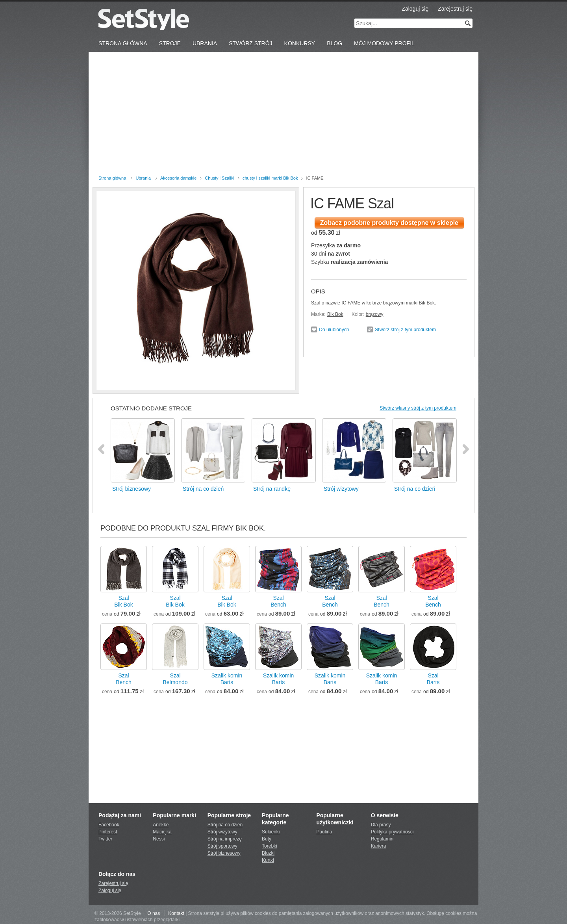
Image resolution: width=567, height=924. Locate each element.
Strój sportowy (222, 846)
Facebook (109, 825)
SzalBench (278, 601)
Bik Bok (335, 314)
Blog (334, 43)
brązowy (375, 314)
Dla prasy (381, 825)
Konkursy (300, 43)
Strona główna (112, 178)
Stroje (170, 43)
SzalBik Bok (123, 601)
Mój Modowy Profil (384, 43)
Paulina (324, 832)
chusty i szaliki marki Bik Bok (270, 178)
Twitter (105, 839)
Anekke (161, 825)
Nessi (159, 839)
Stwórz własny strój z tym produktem (418, 408)
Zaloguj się (415, 9)
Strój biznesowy (224, 853)
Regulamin (382, 839)
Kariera (379, 846)
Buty (267, 839)
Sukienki (271, 832)
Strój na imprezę (225, 839)
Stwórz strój (250, 43)
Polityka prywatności (392, 832)
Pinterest (108, 832)
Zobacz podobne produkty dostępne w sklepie (389, 223)
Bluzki (268, 853)
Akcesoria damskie (178, 178)
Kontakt (176, 913)
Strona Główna (123, 43)
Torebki (270, 846)
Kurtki (268, 860)
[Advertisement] (283, 115)
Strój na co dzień (225, 825)
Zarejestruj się (455, 9)
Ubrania (205, 43)
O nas (154, 913)
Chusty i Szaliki (220, 178)
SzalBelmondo (175, 679)
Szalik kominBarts (227, 679)
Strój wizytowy (222, 832)
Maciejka (162, 832)
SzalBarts (433, 679)
